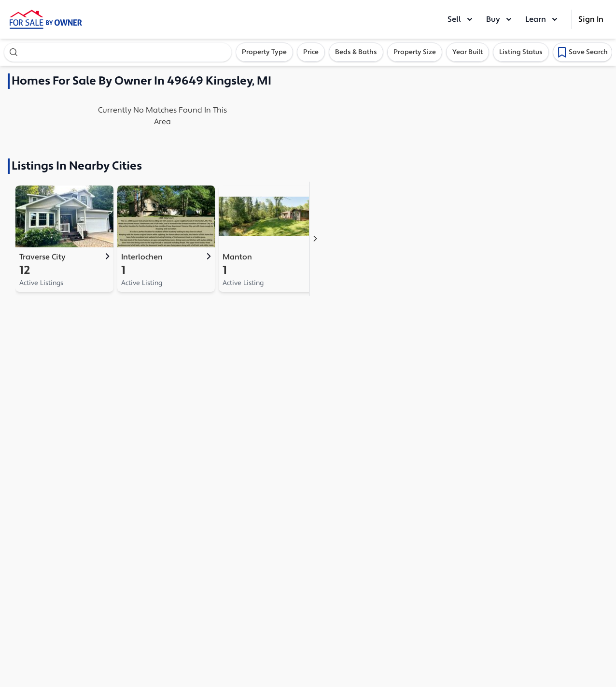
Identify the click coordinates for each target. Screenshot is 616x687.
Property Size (415, 52)
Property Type (264, 52)
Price (311, 52)
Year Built (468, 52)
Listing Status (521, 52)
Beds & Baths (356, 52)
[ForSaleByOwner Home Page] (46, 19)
